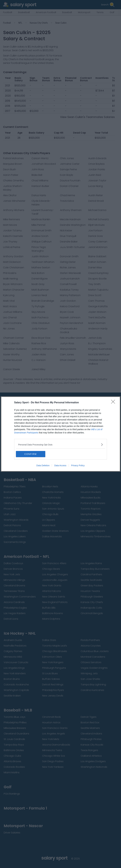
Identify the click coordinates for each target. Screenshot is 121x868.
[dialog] (61, 434)
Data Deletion (43, 465)
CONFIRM (31, 454)
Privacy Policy (78, 465)
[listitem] (61, 445)
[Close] (114, 403)
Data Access (60, 465)
